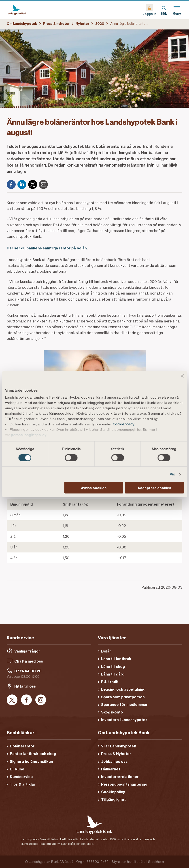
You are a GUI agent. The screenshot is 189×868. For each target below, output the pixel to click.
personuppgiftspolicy (29, 435)
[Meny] (177, 10)
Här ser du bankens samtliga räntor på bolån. (47, 248)
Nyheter (82, 24)
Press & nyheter (56, 24)
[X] (33, 184)
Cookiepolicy (124, 424)
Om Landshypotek (22, 24)
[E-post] (43, 184)
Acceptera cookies (154, 488)
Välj (172, 474)
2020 (100, 24)
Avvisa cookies (94, 488)
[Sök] (164, 10)
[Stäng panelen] (182, 376)
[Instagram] (41, 700)
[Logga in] (149, 10)
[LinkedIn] (22, 184)
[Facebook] (11, 184)
